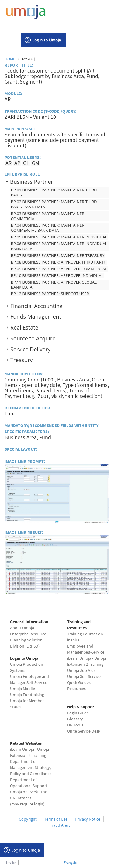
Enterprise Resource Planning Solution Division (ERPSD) (28, 640)
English (11, 862)
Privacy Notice (88, 819)
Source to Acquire (33, 338)
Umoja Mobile (22, 689)
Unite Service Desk (84, 731)
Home (10, 59)
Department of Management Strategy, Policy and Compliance (31, 767)
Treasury (21, 360)
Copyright (28, 819)
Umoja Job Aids (81, 670)
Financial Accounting (36, 306)
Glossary (75, 719)
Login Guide (78, 713)
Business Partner (32, 182)
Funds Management (36, 316)
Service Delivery (30, 349)
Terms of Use (56, 819)
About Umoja (22, 628)
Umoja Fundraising (27, 695)
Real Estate (24, 327)
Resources (76, 689)
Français (70, 862)
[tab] (57, 181)
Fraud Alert (60, 825)
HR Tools (75, 725)
